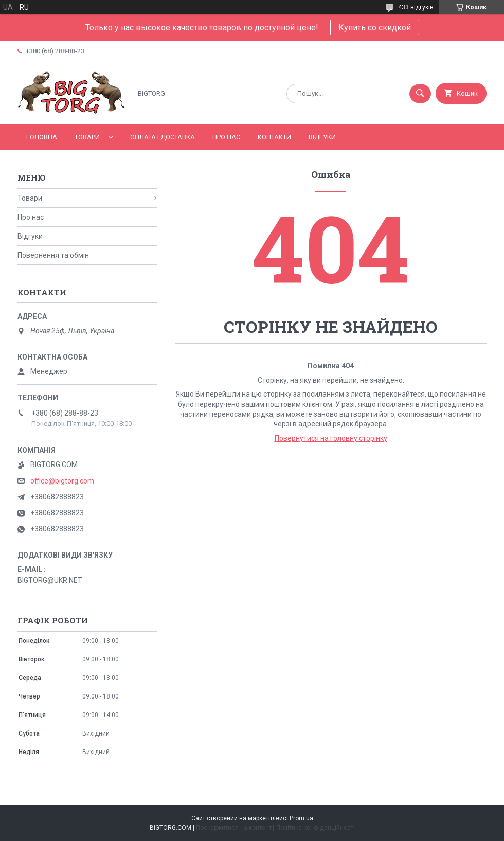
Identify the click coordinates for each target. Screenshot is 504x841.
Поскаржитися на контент (234, 828)
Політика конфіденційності (316, 828)
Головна (42, 137)
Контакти (274, 137)
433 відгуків (416, 7)
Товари (87, 137)
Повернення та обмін (53, 255)
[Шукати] (420, 94)
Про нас (226, 137)
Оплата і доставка (163, 137)
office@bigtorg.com (62, 481)
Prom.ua (301, 818)
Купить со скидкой (375, 28)
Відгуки (322, 137)
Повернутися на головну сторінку (331, 438)
